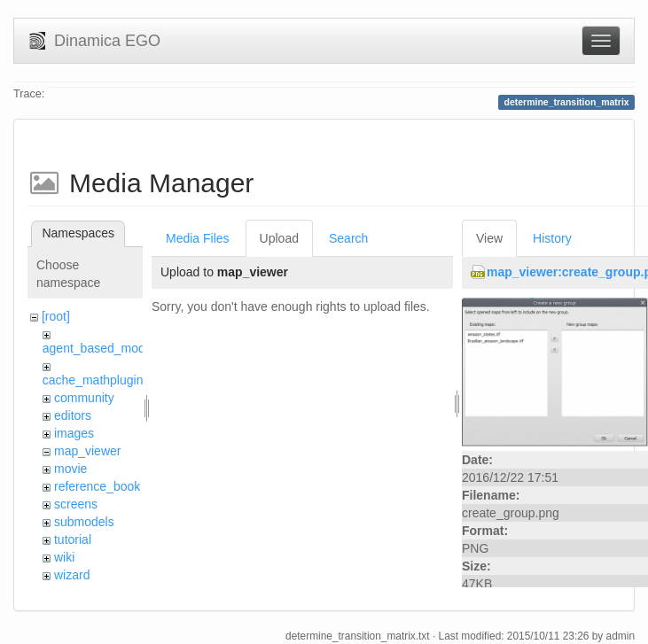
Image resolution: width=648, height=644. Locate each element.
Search (348, 238)
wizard (72, 575)
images (74, 433)
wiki (64, 557)
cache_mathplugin (93, 380)
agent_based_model (99, 348)
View (489, 238)
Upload (279, 238)
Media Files (198, 238)
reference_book (97, 486)
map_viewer (87, 451)
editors (73, 415)
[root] (56, 316)
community (84, 398)
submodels (84, 522)
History (552, 238)
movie (70, 469)
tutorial (73, 539)
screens (76, 504)
